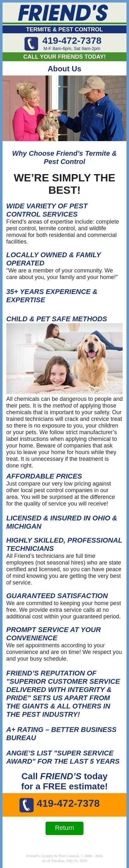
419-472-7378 (72, 40)
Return (64, 828)
